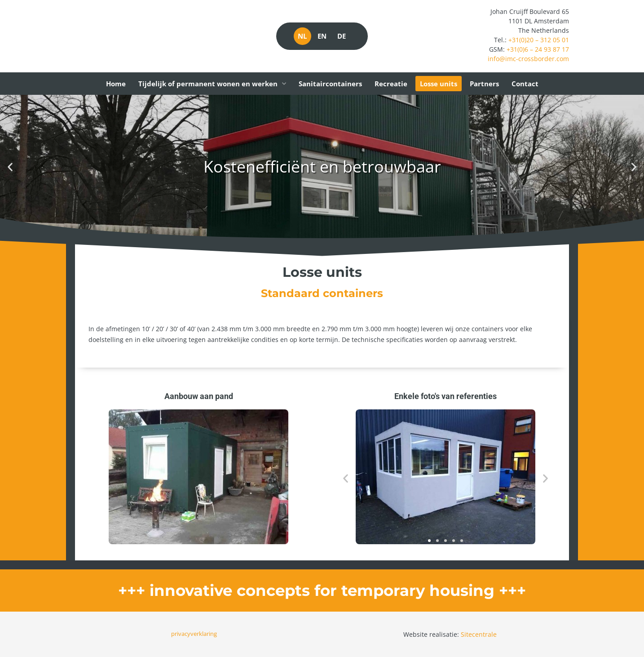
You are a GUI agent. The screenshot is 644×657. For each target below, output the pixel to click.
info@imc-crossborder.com (528, 59)
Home (116, 84)
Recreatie (391, 84)
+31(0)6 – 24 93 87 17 (538, 49)
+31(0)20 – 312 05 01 (539, 40)
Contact (525, 84)
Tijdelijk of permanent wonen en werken (212, 84)
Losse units (439, 84)
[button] (10, 167)
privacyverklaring (194, 634)
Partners (484, 84)
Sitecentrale (479, 634)
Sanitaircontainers (330, 84)
